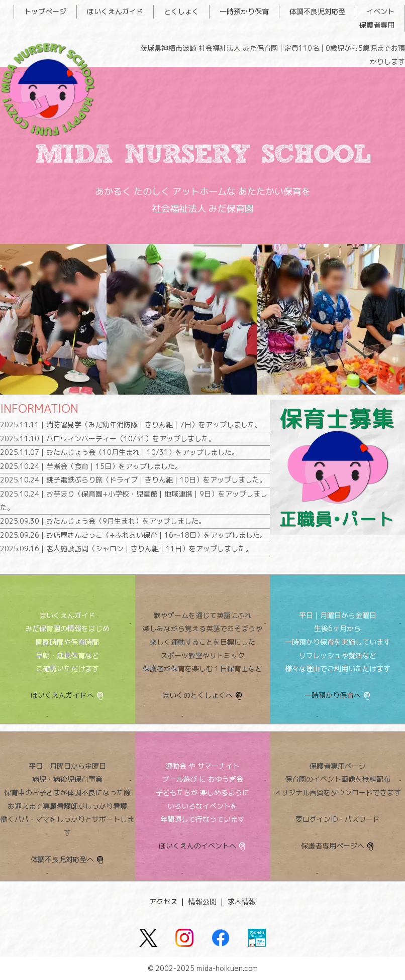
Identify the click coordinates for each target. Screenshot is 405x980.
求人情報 (242, 901)
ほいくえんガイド (115, 11)
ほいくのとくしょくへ (197, 695)
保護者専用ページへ (333, 846)
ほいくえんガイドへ (62, 695)
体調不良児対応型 (318, 11)
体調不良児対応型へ (62, 859)
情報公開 (202, 901)
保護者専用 (377, 25)
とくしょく (181, 11)
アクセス (163, 901)
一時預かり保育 (244, 11)
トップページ (45, 11)
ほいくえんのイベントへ (197, 846)
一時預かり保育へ (333, 695)
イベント (380, 11)
